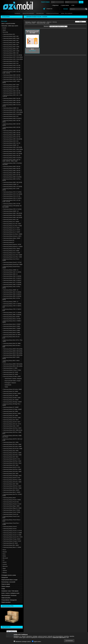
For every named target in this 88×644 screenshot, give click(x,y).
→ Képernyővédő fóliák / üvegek (12, 381)
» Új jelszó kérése (65, 5)
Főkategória (28, 22)
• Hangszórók (5, 577)
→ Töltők (6, 387)
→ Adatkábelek (7, 385)
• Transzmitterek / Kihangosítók (9, 600)
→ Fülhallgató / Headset (10, 383)
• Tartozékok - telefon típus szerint (38, 22)
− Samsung (49, 22)
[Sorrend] (58, 26)
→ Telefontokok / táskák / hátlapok (12, 379)
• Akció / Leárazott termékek (8, 24)
